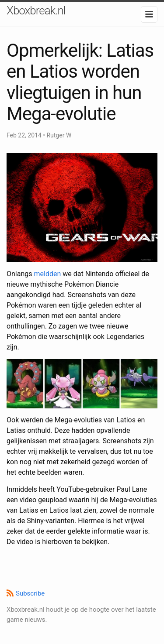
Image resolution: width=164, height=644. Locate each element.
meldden (47, 274)
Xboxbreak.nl (36, 10)
